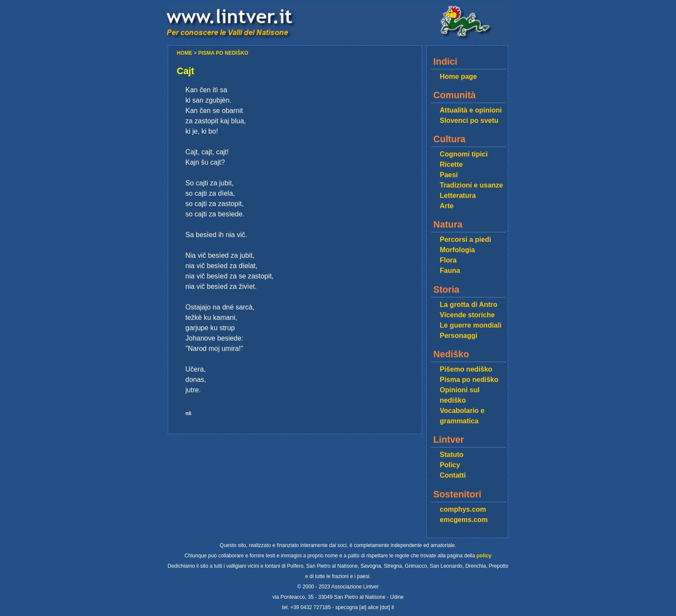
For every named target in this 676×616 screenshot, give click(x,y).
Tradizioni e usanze (471, 185)
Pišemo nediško (466, 369)
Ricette (451, 164)
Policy (450, 465)
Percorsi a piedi (465, 239)
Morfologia (457, 250)
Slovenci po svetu (469, 120)
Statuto (452, 455)
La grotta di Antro (469, 305)
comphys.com (463, 509)
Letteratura (458, 195)
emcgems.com (464, 520)
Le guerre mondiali (471, 325)
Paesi (449, 175)
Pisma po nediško (469, 380)
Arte (447, 206)
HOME (185, 53)
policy (484, 556)
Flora (448, 260)
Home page (458, 77)
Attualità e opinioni (471, 110)
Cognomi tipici (464, 154)
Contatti (453, 475)
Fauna (450, 270)
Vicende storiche (467, 315)
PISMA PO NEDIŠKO (223, 53)
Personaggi (458, 336)
